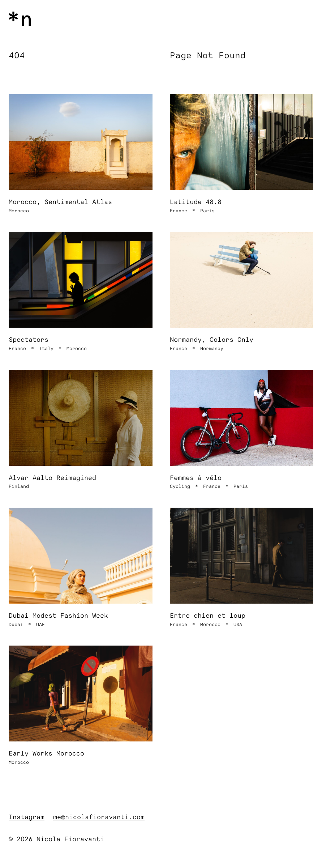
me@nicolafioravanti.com (99, 817)
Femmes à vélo (196, 478)
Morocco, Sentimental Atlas (60, 202)
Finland (19, 487)
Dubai (16, 625)
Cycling (180, 487)
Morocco (19, 211)
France (179, 211)
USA (238, 625)
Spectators (29, 340)
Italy (46, 349)
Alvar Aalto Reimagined (52, 478)
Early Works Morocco (46, 754)
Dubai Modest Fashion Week (58, 616)
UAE (40, 625)
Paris (207, 211)
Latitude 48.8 (196, 202)
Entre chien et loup (208, 616)
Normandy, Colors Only (212, 340)
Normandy (212, 349)
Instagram (27, 817)
